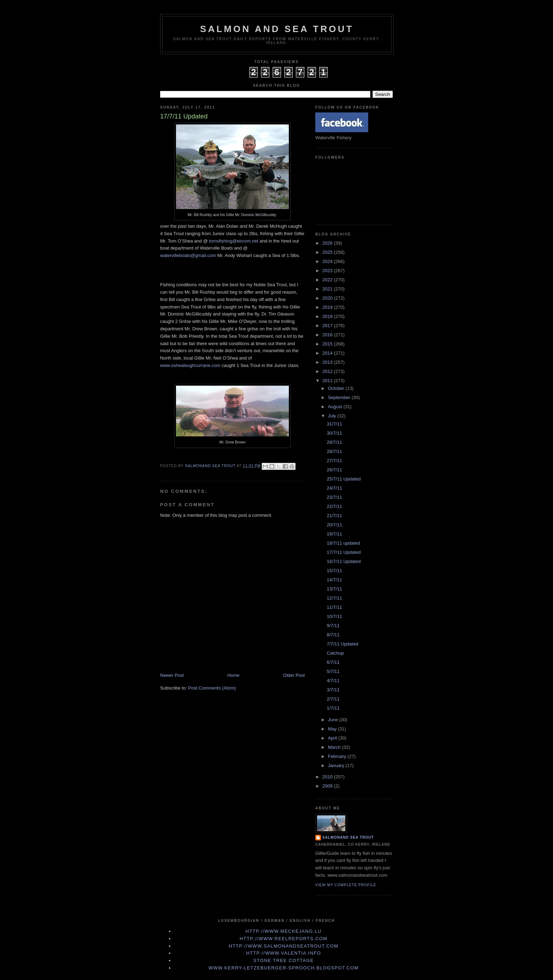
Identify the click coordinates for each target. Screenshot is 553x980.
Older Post (294, 675)
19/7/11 (334, 534)
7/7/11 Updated (342, 644)
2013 (328, 362)
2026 (328, 243)
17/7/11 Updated (344, 552)
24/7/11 (334, 488)
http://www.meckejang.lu (284, 931)
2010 (328, 777)
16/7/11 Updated (344, 561)
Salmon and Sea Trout (277, 29)
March (335, 747)
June (334, 720)
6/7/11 (333, 662)
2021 (328, 289)
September (340, 397)
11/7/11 (334, 607)
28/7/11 (334, 451)
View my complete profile (346, 885)
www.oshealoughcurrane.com (190, 365)
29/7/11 (334, 442)
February (338, 756)
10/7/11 (334, 616)
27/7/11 (334, 461)
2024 (328, 261)
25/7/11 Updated (344, 479)
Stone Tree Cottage (283, 960)
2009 (328, 786)
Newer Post (172, 675)
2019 (328, 307)
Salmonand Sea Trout (348, 837)
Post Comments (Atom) (212, 688)
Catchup (335, 653)
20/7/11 (334, 525)
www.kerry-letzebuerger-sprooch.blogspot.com (284, 968)
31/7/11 (334, 424)
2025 (328, 252)
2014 (328, 353)
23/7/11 (334, 497)
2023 (328, 271)
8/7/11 (333, 635)
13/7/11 (334, 589)
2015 (328, 344)
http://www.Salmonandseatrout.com (284, 946)
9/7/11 (333, 626)
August (336, 407)
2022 (328, 280)
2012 (328, 371)
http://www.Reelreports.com (284, 939)
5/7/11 (333, 671)
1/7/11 (333, 708)
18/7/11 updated (343, 543)
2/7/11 (333, 699)
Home (234, 675)
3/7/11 (333, 690)
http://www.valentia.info (284, 953)
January (337, 765)
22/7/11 (334, 506)
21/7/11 (334, 516)
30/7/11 (334, 433)
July (333, 416)
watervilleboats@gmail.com (188, 255)
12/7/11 (334, 598)
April (333, 738)
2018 (328, 316)
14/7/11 (334, 580)
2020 (328, 298)
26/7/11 (334, 470)
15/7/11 (334, 571)
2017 (328, 326)
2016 (328, 335)
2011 (328, 381)
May (333, 729)
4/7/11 (333, 681)
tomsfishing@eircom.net (234, 241)
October (337, 388)
